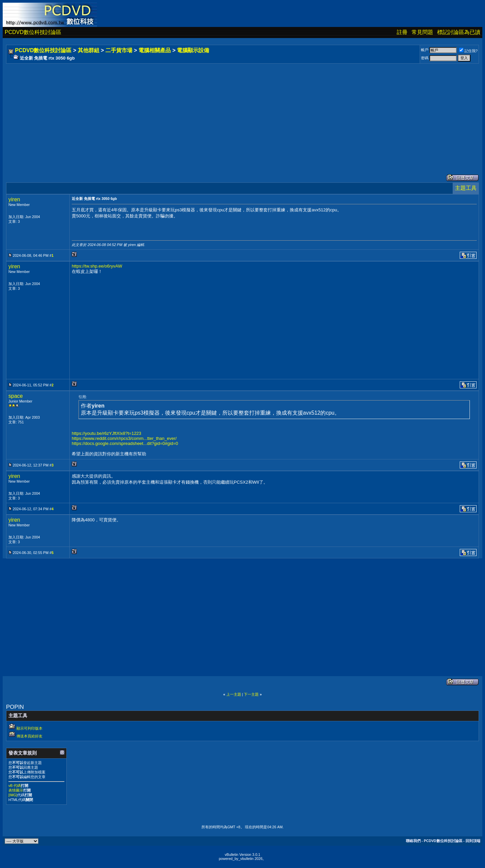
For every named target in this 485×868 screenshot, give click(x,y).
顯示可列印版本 (29, 728)
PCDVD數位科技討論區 (33, 32)
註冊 (402, 32)
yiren (14, 199)
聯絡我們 (413, 841)
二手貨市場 (119, 50)
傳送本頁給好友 (29, 736)
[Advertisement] (209, 112)
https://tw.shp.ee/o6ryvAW (97, 266)
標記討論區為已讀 (459, 32)
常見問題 (422, 32)
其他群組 (89, 50)
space (16, 396)
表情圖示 (16, 790)
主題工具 (466, 188)
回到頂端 (473, 841)
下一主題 (251, 694)
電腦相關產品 (155, 50)
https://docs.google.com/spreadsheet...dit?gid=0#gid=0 (125, 443)
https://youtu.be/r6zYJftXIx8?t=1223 (106, 433)
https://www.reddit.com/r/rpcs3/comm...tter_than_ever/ (124, 438)
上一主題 (234, 694)
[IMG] (13, 795)
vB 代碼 (15, 786)
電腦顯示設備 (193, 50)
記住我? (468, 51)
